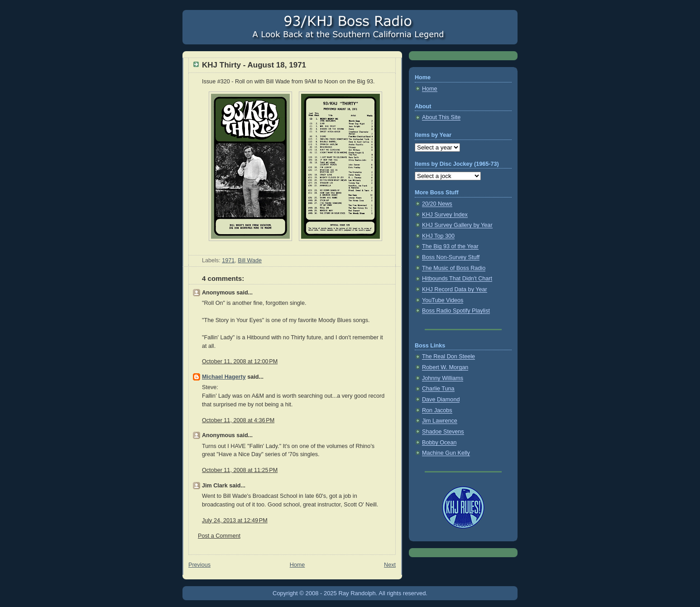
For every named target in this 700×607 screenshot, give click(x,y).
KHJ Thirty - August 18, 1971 (254, 65)
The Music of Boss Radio (454, 268)
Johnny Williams (443, 378)
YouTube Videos (443, 300)
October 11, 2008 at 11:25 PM (240, 470)
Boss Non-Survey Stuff (451, 257)
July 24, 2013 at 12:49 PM (235, 520)
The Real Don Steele (448, 356)
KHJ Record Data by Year (455, 289)
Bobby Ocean (439, 443)
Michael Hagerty (224, 377)
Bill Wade (250, 260)
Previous (199, 565)
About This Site (441, 117)
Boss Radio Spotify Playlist (456, 311)
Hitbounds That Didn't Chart (457, 279)
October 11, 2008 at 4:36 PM (238, 420)
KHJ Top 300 (438, 236)
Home (297, 565)
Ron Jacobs (437, 410)
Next (390, 565)
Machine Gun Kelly (446, 453)
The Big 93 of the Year (450, 246)
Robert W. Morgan (445, 367)
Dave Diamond (441, 400)
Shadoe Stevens (443, 432)
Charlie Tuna (438, 389)
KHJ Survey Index (445, 215)
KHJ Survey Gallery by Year (457, 225)
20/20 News (437, 204)
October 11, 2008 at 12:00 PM (240, 361)
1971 (228, 260)
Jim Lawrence (440, 421)
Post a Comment (219, 536)
